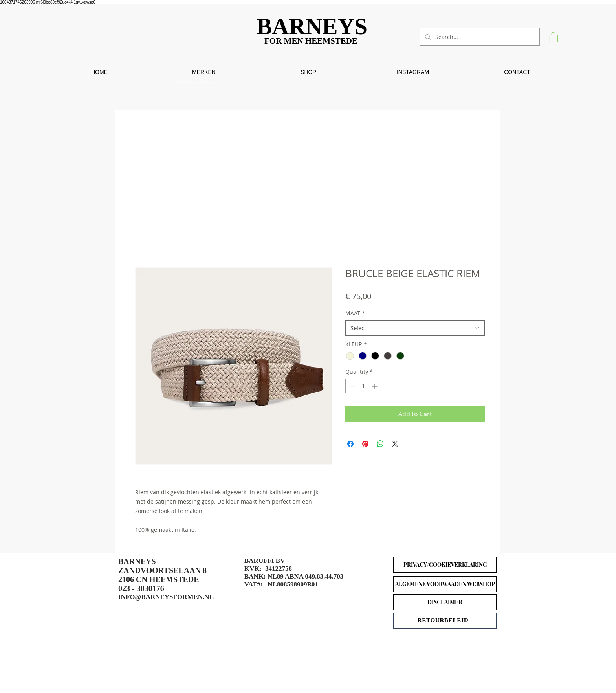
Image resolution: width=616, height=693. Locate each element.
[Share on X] (395, 444)
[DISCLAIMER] (445, 602)
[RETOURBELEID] (445, 621)
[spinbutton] (363, 386)
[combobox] (415, 328)
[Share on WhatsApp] (380, 444)
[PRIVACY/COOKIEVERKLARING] (445, 565)
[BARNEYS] (315, 27)
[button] (553, 37)
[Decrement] (351, 386)
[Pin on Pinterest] (365, 444)
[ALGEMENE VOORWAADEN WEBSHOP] (445, 584)
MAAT (355, 313)
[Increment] (375, 386)
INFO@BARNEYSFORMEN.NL (166, 597)
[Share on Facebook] (350, 444)
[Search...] (479, 37)
